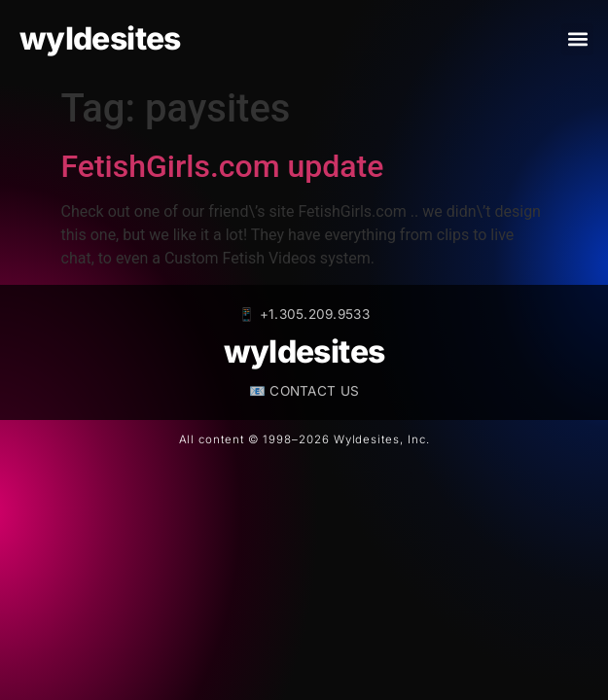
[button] (577, 39)
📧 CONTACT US (304, 391)
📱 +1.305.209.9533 (304, 314)
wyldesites (100, 38)
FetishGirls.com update (223, 166)
